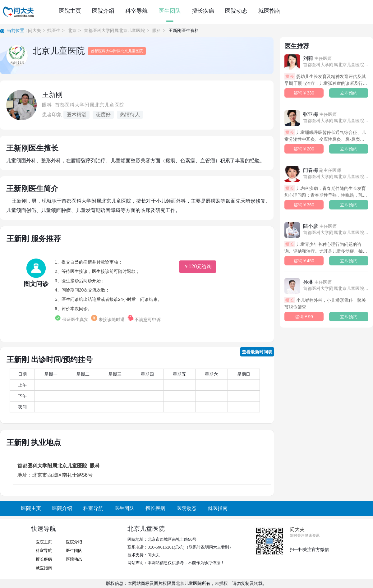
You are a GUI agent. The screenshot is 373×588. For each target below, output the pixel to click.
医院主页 (70, 11)
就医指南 (269, 11)
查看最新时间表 (257, 352)
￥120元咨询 (198, 266)
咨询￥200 (304, 149)
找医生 (54, 30)
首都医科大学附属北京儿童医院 (114, 30)
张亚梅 (320, 114)
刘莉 (317, 58)
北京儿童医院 (59, 51)
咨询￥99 (304, 317)
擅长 (290, 76)
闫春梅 (322, 170)
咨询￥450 (304, 261)
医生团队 (170, 11)
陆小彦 (320, 226)
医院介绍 (103, 11)
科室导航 (136, 11)
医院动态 (236, 11)
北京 (72, 30)
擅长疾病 (203, 11)
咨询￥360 (304, 205)
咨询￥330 (304, 93)
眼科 (157, 30)
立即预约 (349, 93)
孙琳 (317, 282)
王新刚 (52, 95)
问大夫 (35, 30)
